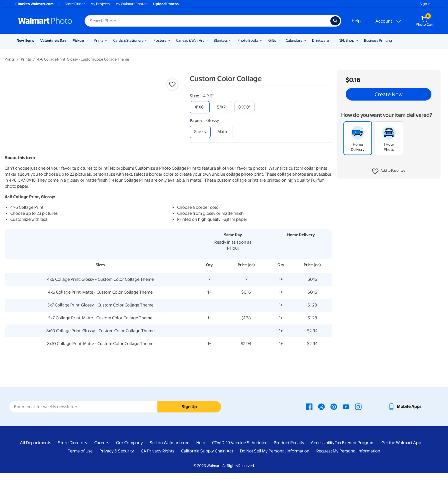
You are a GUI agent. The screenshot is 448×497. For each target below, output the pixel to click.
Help (356, 21)
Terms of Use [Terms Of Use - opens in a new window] (80, 475)
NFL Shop (346, 40)
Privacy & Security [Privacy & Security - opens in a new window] (117, 475)
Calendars (294, 40)
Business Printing (378, 40)
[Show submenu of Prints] (106, 40)
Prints (99, 40)
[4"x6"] (200, 107)
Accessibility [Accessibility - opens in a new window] (323, 467)
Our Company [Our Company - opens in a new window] (129, 467)
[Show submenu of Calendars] (305, 40)
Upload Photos (166, 4)
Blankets (221, 40)
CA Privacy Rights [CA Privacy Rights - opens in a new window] (158, 475)
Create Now (389, 94)
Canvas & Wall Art (190, 40)
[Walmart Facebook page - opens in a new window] (309, 430)
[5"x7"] (222, 107)
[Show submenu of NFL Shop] (357, 40)
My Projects (100, 4)
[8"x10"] (244, 107)
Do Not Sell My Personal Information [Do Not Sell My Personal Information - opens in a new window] (275, 475)
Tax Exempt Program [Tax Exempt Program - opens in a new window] (355, 467)
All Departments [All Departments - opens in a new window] (36, 467)
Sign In (425, 4)
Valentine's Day (53, 40)
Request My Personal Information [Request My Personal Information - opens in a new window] (348, 475)
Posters (160, 40)
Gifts (272, 40)
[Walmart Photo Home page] (45, 21)
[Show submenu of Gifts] (279, 40)
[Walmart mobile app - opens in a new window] (405, 430)
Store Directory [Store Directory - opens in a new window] (73, 467)
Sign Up (189, 430)
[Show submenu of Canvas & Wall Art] (207, 40)
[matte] (223, 132)
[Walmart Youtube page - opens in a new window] (346, 430)
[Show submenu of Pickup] (87, 40)
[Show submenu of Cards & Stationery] (146, 40)
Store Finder (75, 4)
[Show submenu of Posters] (169, 40)
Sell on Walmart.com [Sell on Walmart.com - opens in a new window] (170, 467)
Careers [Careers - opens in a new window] (102, 467)
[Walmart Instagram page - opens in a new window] (358, 430)
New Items (25, 40)
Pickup (78, 40)
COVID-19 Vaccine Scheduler (239, 467)
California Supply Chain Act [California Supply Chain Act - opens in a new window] (207, 475)
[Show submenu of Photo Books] (261, 40)
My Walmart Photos (131, 4)
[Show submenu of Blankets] (230, 40)
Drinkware (320, 40)
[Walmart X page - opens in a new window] (321, 430)
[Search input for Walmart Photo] (207, 21)
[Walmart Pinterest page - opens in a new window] (334, 430)
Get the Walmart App (401, 467)
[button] (389, 171)
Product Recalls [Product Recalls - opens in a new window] (289, 467)
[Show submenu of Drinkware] (331, 40)
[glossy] (200, 132)
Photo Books (248, 40)
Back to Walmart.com (34, 4)
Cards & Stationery (128, 40)
